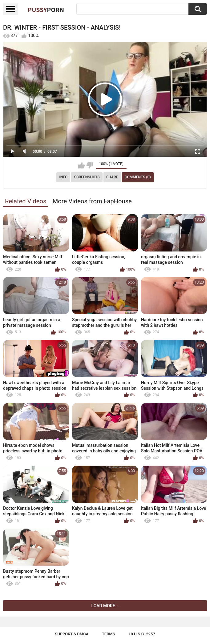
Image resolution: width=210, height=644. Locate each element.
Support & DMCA (72, 634)
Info (63, 177)
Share (112, 177)
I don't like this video (89, 165)
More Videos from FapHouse (92, 201)
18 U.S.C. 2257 (142, 634)
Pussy (46, 10)
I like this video (81, 165)
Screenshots (87, 177)
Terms (109, 634)
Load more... (105, 606)
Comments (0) (138, 177)
